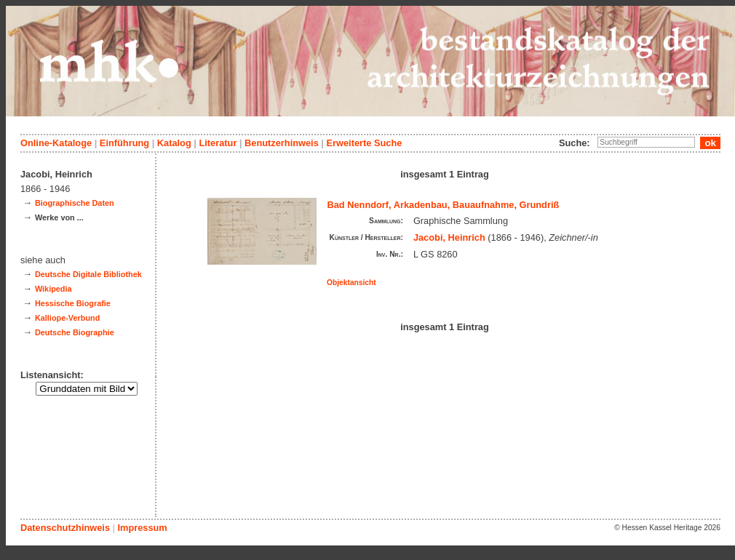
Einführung (124, 143)
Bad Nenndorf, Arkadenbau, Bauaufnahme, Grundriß (444, 205)
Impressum (142, 528)
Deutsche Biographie (75, 332)
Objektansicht (351, 283)
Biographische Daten (75, 203)
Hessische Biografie (73, 303)
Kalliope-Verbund (67, 318)
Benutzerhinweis (282, 143)
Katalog (174, 143)
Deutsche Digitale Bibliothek (88, 274)
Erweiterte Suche (364, 143)
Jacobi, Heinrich (449, 237)
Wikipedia (53, 289)
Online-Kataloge (56, 143)
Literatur (218, 143)
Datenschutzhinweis (65, 528)
